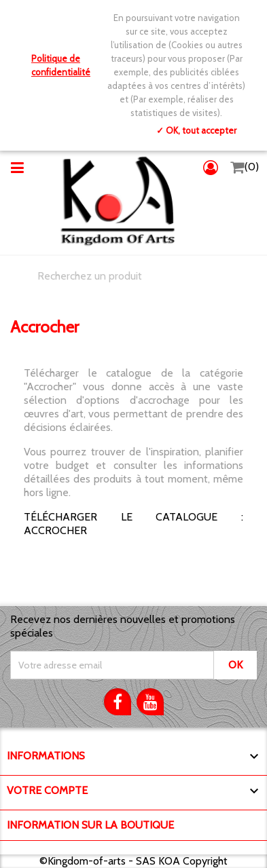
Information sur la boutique (90, 825)
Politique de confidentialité (61, 65)
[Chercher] (133, 276)
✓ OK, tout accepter (196, 130)
